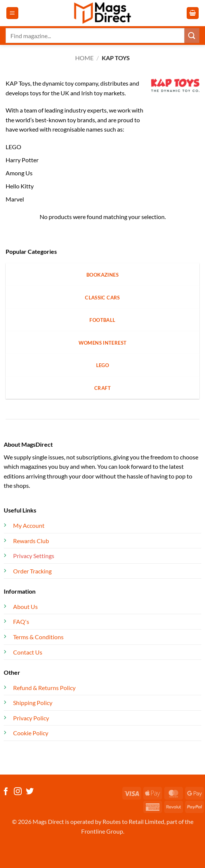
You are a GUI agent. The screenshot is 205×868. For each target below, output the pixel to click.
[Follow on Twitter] (30, 792)
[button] (12, 13)
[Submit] (192, 35)
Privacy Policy (31, 718)
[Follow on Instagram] (18, 792)
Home (84, 58)
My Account (29, 525)
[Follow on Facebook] (6, 792)
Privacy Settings (34, 556)
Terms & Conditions (38, 637)
